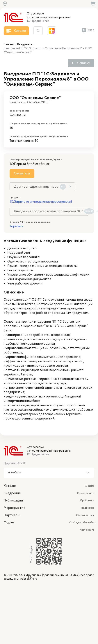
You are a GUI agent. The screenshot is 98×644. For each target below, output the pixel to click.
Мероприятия (14, 508)
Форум (9, 523)
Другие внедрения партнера (40, 187)
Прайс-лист (87, 501)
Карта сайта (87, 530)
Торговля (16, 226)
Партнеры (12, 515)
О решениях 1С (86, 493)
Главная (9, 44)
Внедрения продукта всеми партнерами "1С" (51, 211)
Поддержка (88, 508)
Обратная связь (85, 515)
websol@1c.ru (28, 579)
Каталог (10, 486)
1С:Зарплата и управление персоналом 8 (41, 202)
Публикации (13, 501)
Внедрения (24, 44)
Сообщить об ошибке (82, 523)
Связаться (22, 174)
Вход (91, 30)
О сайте (90, 486)
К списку (83, 63)
